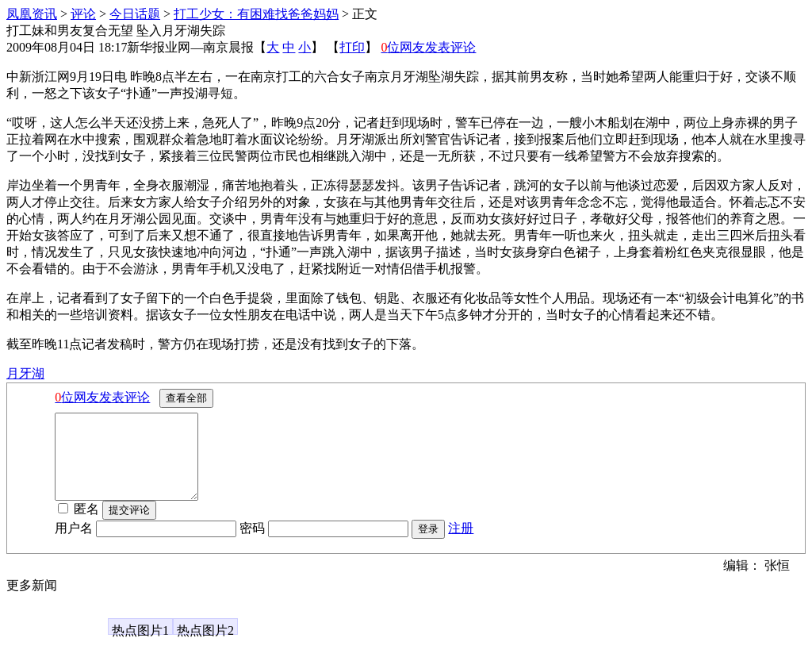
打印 (352, 47)
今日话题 (135, 14)
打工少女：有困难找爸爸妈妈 (256, 14)
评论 (83, 14)
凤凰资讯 (32, 14)
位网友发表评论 (428, 47)
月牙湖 (25, 373)
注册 (461, 545)
